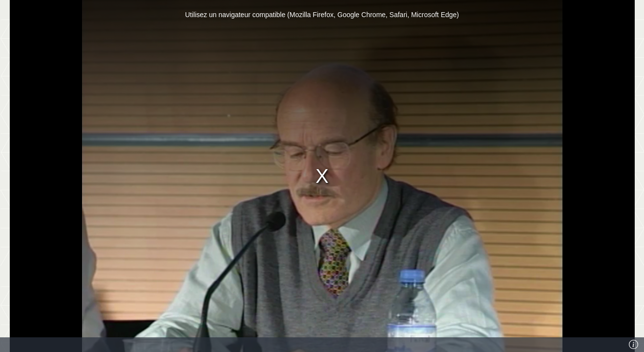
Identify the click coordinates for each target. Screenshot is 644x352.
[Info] (634, 345)
